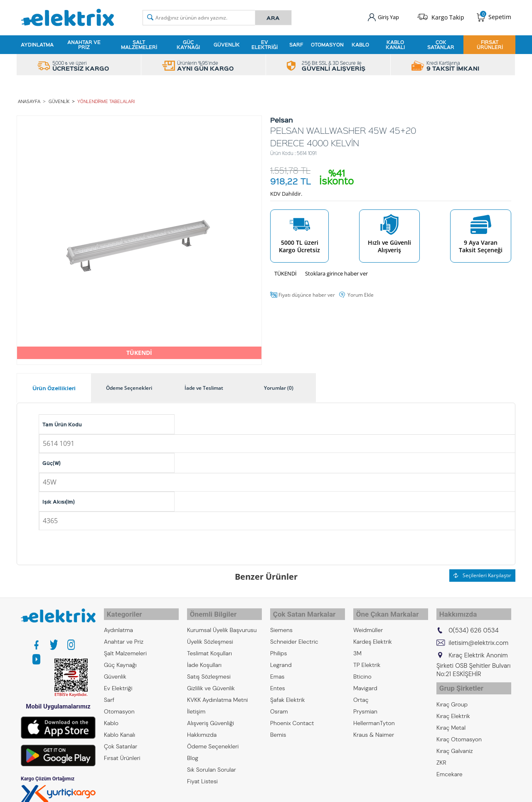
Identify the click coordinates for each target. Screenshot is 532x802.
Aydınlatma (37, 43)
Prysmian (365, 705)
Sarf (296, 43)
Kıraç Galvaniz (455, 741)
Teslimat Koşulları (209, 647)
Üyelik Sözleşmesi (210, 635)
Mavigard (365, 682)
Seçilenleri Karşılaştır (482, 572)
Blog (193, 752)
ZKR (441, 753)
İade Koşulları (204, 659)
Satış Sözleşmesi (209, 670)
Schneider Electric (294, 635)
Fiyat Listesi (202, 775)
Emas (277, 670)
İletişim (196, 705)
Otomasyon (327, 43)
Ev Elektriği (265, 43)
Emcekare (449, 764)
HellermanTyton (374, 717)
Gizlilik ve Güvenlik (211, 682)
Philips (278, 647)
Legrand (281, 659)
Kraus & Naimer (374, 728)
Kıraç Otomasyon (459, 729)
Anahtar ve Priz (84, 43)
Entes (278, 682)
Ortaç (361, 694)
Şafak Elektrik (288, 694)
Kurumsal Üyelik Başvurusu (222, 624)
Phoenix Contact (292, 717)
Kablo (360, 43)
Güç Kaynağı (188, 43)
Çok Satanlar (441, 43)
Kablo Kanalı (395, 43)
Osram (279, 705)
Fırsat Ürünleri (490, 43)
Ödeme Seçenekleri (213, 740)
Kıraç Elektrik (453, 706)
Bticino (362, 670)
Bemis (278, 728)
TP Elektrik (367, 659)
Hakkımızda (202, 728)
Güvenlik (227, 43)
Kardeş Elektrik (373, 635)
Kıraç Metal (451, 718)
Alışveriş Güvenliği (211, 717)
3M (357, 647)
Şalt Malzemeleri (139, 43)
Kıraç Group (452, 694)
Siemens (281, 624)
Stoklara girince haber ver (336, 271)
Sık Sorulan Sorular (212, 763)
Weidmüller (368, 624)
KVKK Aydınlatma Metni (217, 694)
